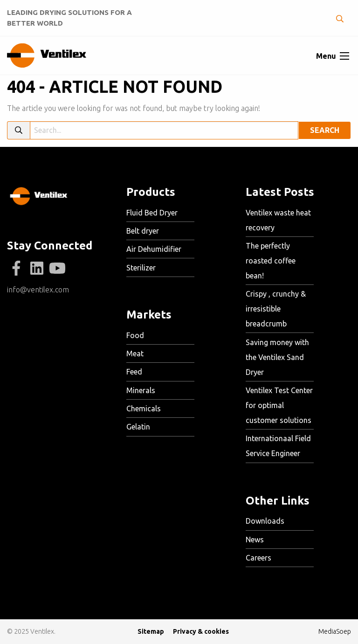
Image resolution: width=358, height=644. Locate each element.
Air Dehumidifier (154, 249)
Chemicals (144, 409)
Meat (135, 353)
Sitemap (151, 631)
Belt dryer (143, 231)
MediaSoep (335, 631)
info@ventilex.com (38, 290)
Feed (134, 372)
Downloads (265, 521)
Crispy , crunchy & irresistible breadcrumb (276, 309)
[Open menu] (344, 56)
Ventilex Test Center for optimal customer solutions (279, 405)
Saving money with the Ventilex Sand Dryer (277, 357)
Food (135, 335)
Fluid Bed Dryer (152, 213)
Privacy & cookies (201, 631)
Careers (258, 558)
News (255, 540)
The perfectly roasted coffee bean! (271, 261)
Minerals (141, 390)
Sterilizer (141, 268)
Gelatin (138, 427)
